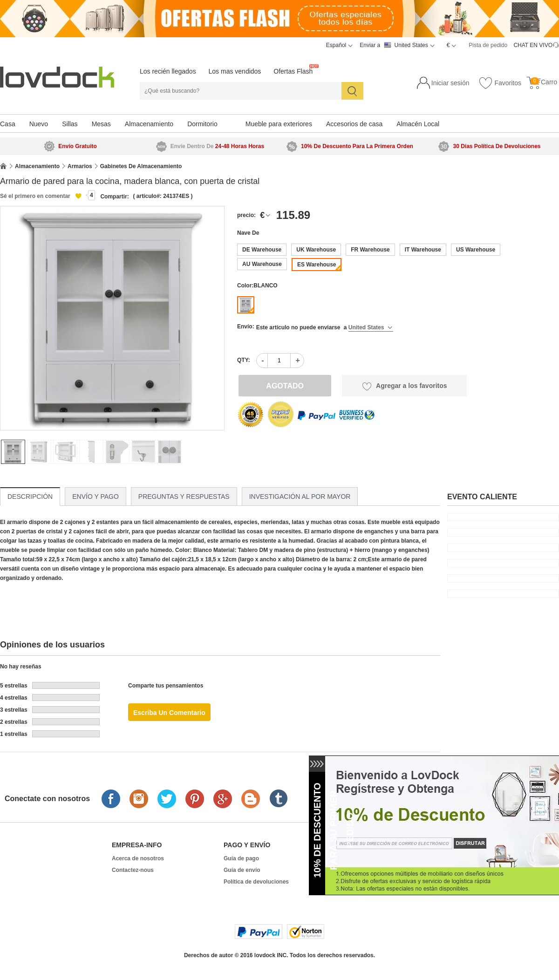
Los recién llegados (168, 71)
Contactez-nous (133, 870)
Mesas (101, 124)
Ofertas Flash (293, 71)
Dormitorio (202, 124)
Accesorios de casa (354, 124)
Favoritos (500, 83)
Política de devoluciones (256, 882)
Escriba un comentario (169, 713)
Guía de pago (241, 858)
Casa (8, 124)
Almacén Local (418, 124)
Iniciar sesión (450, 83)
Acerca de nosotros (138, 858)
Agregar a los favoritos (405, 386)
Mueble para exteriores (279, 124)
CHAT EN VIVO (533, 45)
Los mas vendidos (235, 71)
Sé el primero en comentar (35, 196)
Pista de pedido (488, 45)
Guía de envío (242, 870)
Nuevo (39, 124)
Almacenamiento (149, 124)
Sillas (70, 124)
